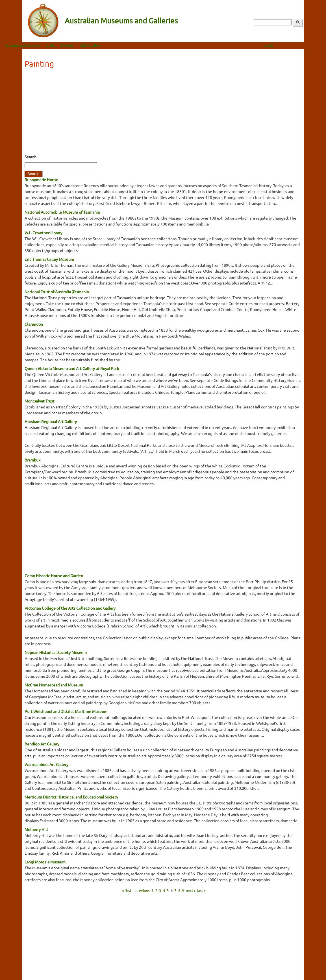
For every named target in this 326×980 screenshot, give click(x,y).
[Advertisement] (163, 113)
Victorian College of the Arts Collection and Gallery (70, 608)
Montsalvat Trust (40, 401)
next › (191, 890)
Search (31, 157)
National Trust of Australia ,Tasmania (57, 292)
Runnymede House (41, 180)
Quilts (72, 45)
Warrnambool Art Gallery (46, 764)
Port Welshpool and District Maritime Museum (66, 711)
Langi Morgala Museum (45, 862)
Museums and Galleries (44, 45)
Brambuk (32, 460)
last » (201, 890)
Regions (89, 45)
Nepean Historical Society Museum (56, 652)
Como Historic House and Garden (54, 576)
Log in (290, 45)
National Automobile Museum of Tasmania (62, 212)
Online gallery (112, 45)
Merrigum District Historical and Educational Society (71, 797)
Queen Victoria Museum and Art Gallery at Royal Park (72, 368)
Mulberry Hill (36, 829)
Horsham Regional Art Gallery (51, 421)
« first (127, 890)
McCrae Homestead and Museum (54, 685)
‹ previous (142, 890)
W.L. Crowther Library (44, 233)
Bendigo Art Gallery (42, 744)
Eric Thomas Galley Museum (49, 259)
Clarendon (34, 324)
